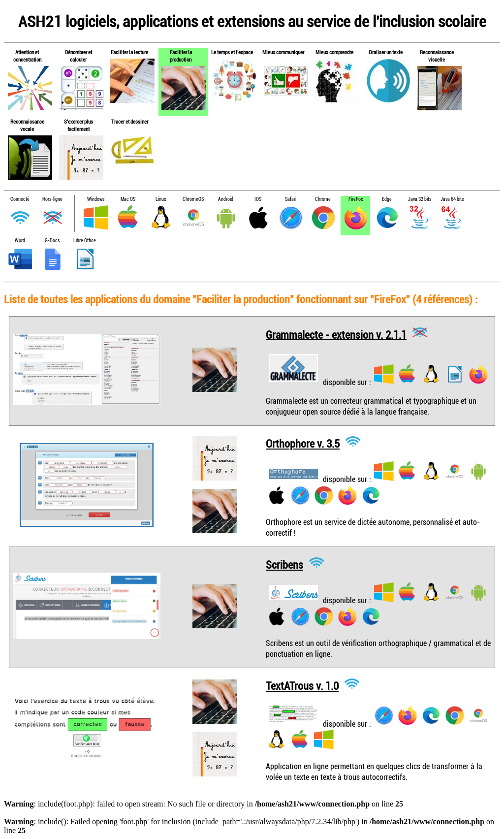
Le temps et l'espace (232, 52)
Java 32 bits (420, 199)
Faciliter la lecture (129, 52)
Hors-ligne (52, 199)
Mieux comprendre (334, 52)
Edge (387, 199)
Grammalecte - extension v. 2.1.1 (336, 334)
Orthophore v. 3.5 (303, 443)
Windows (96, 199)
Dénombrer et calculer (79, 56)
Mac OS (128, 199)
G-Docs (52, 241)
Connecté (20, 199)
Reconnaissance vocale (27, 125)
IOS (258, 199)
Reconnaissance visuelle (437, 56)
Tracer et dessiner (130, 121)
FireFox (356, 199)
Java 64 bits (452, 199)
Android (226, 199)
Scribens (284, 565)
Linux (161, 199)
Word (20, 241)
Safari (291, 199)
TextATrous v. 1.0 (302, 686)
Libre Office (85, 241)
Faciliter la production (181, 56)
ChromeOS (193, 199)
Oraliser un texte (386, 52)
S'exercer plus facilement (79, 125)
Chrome (323, 199)
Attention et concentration (27, 56)
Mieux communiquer (283, 52)
